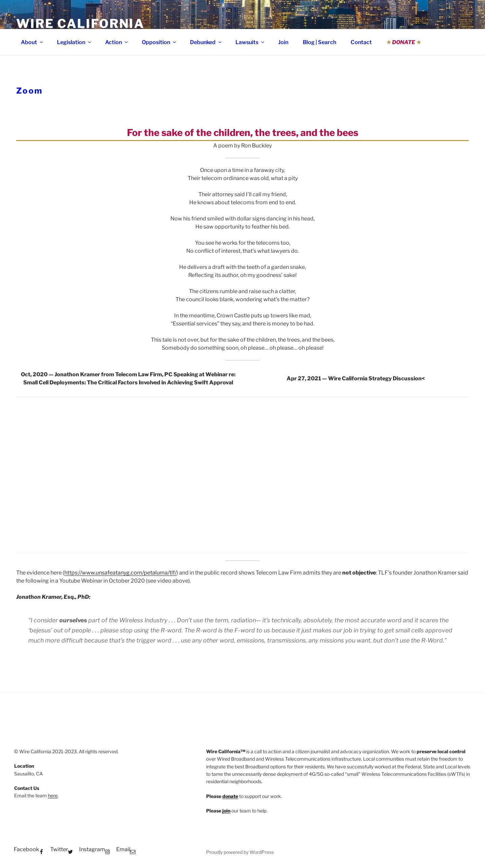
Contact (361, 42)
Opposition (159, 42)
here (53, 795)
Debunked (206, 42)
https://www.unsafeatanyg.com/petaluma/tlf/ (120, 573)
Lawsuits (250, 42)
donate (230, 796)
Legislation (75, 42)
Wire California (80, 24)
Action (117, 42)
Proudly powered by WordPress (240, 852)
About (33, 42)
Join (283, 42)
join (226, 811)
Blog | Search (319, 42)
